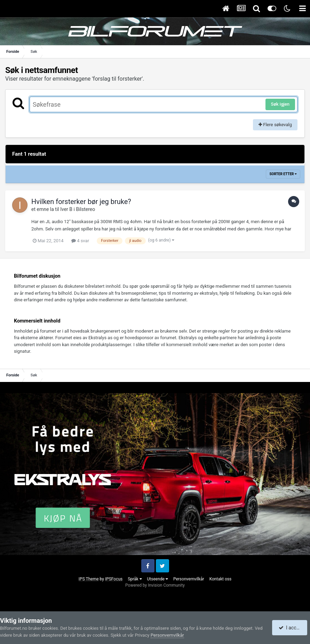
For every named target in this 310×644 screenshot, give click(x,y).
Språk (135, 579)
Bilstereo (85, 209)
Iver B (66, 209)
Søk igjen (280, 104)
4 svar (80, 241)
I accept (290, 628)
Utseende (158, 579)
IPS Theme (89, 579)
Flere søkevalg (275, 125)
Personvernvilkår (189, 579)
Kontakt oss (221, 579)
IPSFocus (114, 579)
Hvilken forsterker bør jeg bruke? (81, 202)
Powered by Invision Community (155, 585)
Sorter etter (283, 174)
